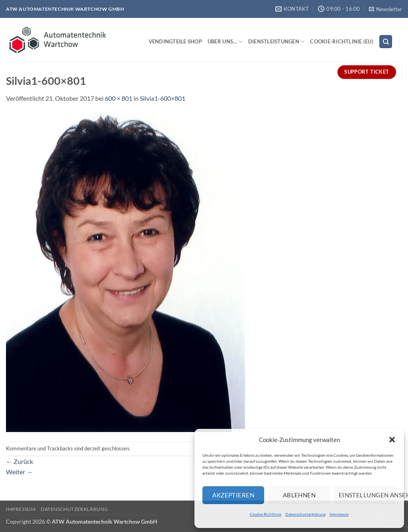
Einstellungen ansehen (367, 495)
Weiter (19, 472)
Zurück (20, 461)
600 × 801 (119, 98)
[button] (392, 440)
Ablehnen (299, 495)
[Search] (386, 42)
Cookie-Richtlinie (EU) (342, 41)
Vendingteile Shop (175, 41)
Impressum (339, 514)
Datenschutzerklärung (305, 514)
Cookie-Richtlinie (266, 514)
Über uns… (225, 42)
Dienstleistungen (277, 42)
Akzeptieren (233, 495)
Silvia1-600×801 (163, 98)
